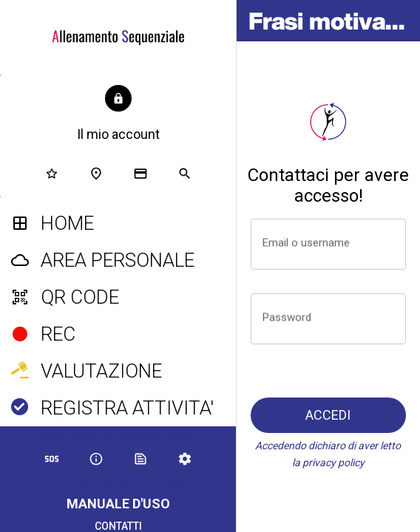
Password (287, 317)
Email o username (306, 242)
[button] (118, 115)
